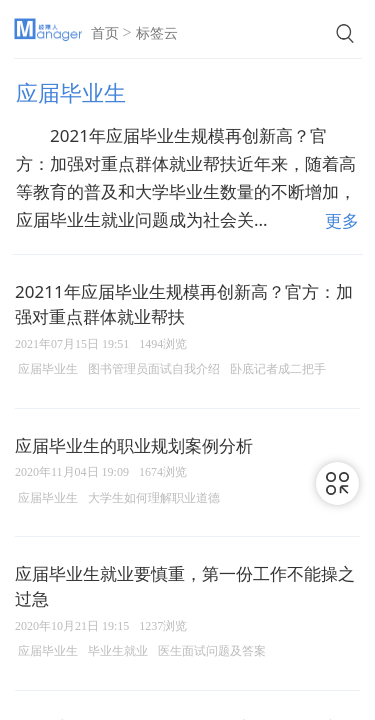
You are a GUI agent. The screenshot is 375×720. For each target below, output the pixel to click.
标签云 (157, 33)
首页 (105, 33)
